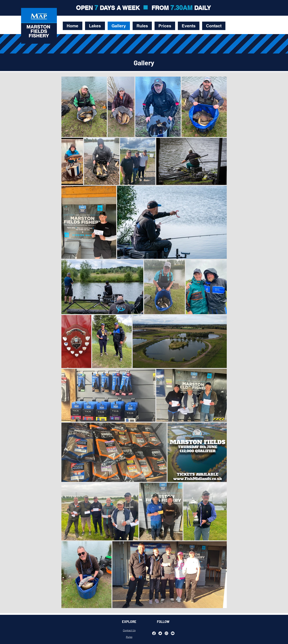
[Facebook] (154, 633)
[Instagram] (166, 633)
